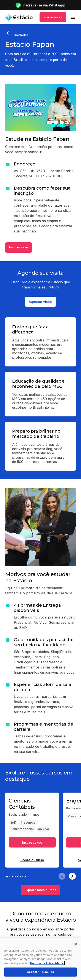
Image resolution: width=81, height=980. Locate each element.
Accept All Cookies (40, 972)
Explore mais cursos (40, 890)
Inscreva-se (53, 17)
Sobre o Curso (32, 860)
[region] (40, 959)
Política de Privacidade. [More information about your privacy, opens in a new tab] (47, 963)
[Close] (76, 944)
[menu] (73, 17)
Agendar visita (40, 302)
